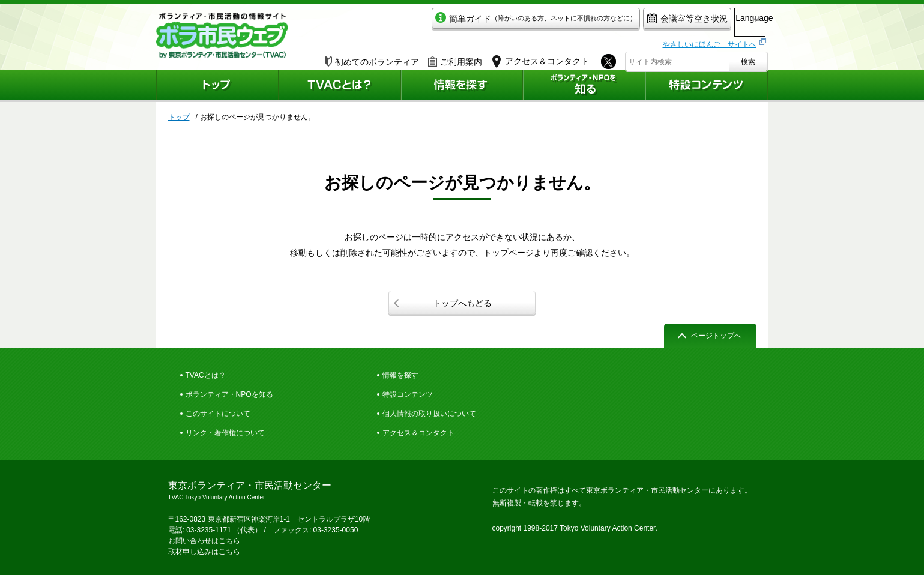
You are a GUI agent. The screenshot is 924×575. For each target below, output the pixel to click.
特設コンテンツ (408, 394)
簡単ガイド (482, 22)
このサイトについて (218, 414)
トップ (179, 117)
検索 (748, 58)
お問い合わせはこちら (204, 541)
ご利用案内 (455, 58)
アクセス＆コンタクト (418, 433)
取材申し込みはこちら (204, 552)
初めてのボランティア (372, 58)
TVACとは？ (206, 375)
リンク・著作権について (225, 433)
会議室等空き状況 (634, 22)
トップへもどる (462, 303)
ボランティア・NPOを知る (229, 394)
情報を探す (400, 375)
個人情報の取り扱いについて (429, 414)
